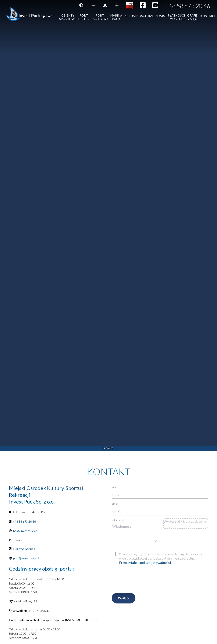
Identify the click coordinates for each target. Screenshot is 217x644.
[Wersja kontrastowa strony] (81, 5)
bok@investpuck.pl (26, 531)
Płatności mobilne (176, 17)
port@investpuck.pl (26, 558)
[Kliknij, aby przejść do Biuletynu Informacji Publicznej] (129, 5)
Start (108, 448)
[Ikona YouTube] (155, 6)
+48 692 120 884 (24, 549)
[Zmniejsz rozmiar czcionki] (93, 5)
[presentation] (144, 578)
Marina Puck (116, 17)
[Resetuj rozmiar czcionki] (105, 5)
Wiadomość (118, 520)
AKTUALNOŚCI (135, 16)
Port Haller (84, 17)
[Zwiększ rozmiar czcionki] (117, 5)
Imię (114, 487)
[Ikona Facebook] (143, 6)
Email (115, 504)
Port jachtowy (100, 17)
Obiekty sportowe (68, 17)
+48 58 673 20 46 (188, 6)
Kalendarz (157, 16)
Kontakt (208, 16)
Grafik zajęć (193, 17)
